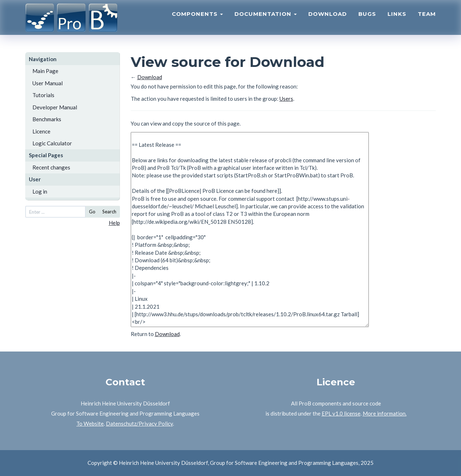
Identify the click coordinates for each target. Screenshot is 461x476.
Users (286, 99)
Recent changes (51, 167)
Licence (41, 131)
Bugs (367, 20)
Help (114, 223)
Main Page (45, 71)
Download (328, 20)
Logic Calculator (52, 143)
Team (427, 20)
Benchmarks (47, 119)
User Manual (48, 83)
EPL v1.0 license (341, 413)
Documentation (266, 20)
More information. (385, 413)
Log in (40, 191)
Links (397, 20)
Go (92, 212)
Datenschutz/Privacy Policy (139, 423)
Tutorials (43, 95)
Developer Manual (55, 107)
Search (109, 212)
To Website (90, 423)
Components (197, 20)
